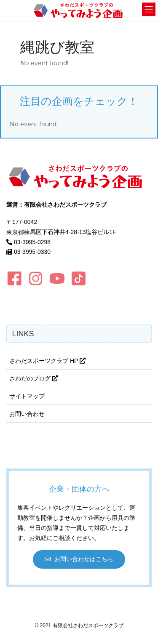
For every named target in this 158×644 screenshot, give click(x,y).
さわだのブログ (34, 378)
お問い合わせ (27, 414)
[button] (79, 559)
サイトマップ (27, 396)
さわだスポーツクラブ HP (47, 361)
